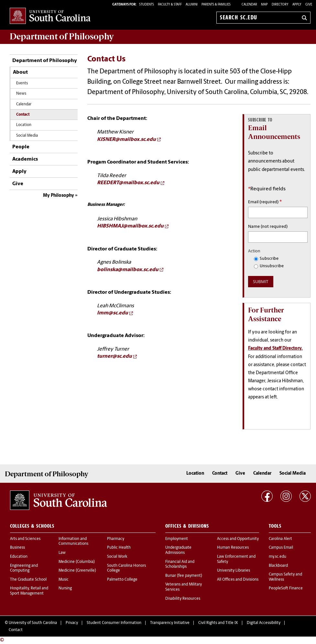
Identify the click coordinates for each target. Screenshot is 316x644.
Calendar (249, 5)
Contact (23, 115)
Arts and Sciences (25, 539)
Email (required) (265, 202)
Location (24, 125)
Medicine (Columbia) (77, 562)
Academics (25, 159)
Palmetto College (122, 580)
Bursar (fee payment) (184, 576)
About (20, 72)
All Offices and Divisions (238, 580)
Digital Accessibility (264, 623)
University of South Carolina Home (50, 16)
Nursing (65, 588)
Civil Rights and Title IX (218, 623)
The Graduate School (28, 580)
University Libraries (234, 571)
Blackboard (278, 566)
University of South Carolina (33, 623)
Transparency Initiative (170, 623)
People (21, 147)
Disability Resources (183, 599)
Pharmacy (116, 539)
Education (19, 557)
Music (64, 580)
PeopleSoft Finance (286, 588)
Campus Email (281, 548)
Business (17, 548)
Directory (280, 5)
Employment (177, 539)
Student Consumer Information (114, 623)
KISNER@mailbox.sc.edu (126, 140)
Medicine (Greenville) (77, 571)
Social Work (117, 557)
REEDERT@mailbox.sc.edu (128, 183)
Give (309, 5)
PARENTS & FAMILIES (216, 5)
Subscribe (266, 259)
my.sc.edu (278, 557)
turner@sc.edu (114, 356)
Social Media (27, 136)
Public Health (119, 548)
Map (264, 5)
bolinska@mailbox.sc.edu (128, 270)
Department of (62, 37)
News (21, 94)
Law (62, 553)
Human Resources (233, 548)
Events (22, 83)
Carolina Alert (280, 539)
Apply (297, 5)
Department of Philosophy (45, 61)
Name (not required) (268, 227)
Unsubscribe (269, 266)
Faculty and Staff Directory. (275, 348)
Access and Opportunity (238, 539)
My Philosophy (59, 196)
